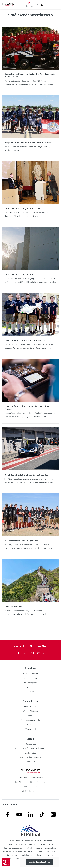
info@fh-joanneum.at (30, 791)
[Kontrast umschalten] (30, 5)
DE (37, 5)
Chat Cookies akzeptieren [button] (39, 862)
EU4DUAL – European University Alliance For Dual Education (34, 851)
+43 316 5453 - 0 (30, 787)
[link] (30, 674)
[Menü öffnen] (58, 5)
